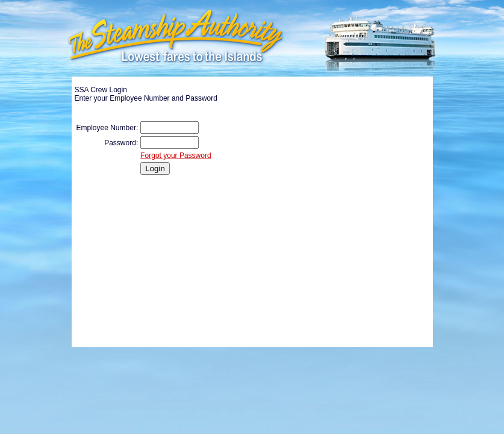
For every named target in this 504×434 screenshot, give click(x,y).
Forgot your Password (176, 156)
